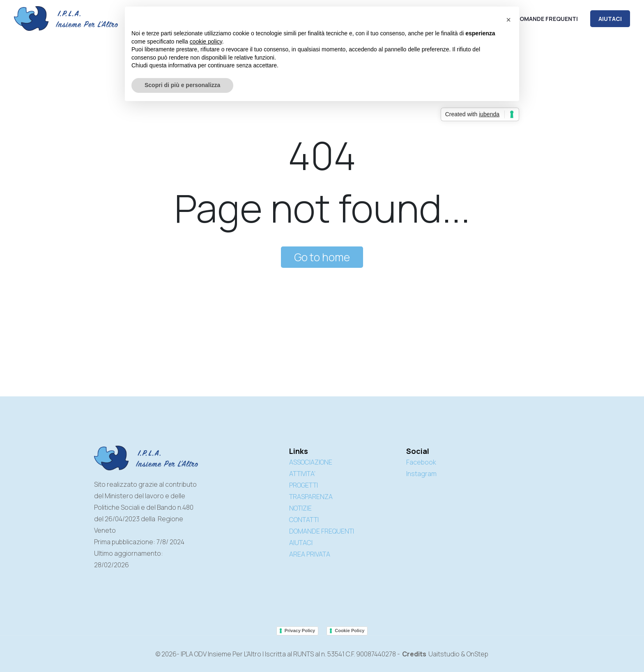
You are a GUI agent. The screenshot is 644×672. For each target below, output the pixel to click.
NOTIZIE (300, 508)
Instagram (421, 474)
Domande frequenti (547, 19)
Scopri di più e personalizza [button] (182, 85)
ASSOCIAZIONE (311, 462)
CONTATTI (304, 520)
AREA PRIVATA (310, 554)
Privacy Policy (300, 631)
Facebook (421, 462)
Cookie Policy (350, 631)
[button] (508, 20)
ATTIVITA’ (302, 474)
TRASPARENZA (311, 497)
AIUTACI (610, 19)
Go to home (322, 257)
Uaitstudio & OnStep (458, 654)
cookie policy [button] (206, 41)
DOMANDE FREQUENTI (322, 531)
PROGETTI (304, 485)
